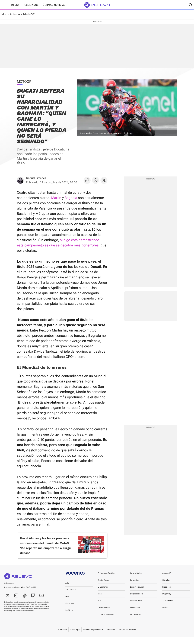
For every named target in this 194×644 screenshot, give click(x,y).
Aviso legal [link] (75, 637)
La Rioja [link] (69, 618)
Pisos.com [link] (167, 594)
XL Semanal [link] (168, 608)
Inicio (15, 5)
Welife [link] (165, 615)
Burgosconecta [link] (137, 601)
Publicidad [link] (111, 637)
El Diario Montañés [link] (106, 622)
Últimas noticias (54, 5)
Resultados (31, 5)
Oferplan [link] (166, 587)
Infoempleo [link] (135, 615)
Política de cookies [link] (127, 637)
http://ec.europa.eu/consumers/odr (21, 618)
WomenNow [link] (135, 622)
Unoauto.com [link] (136, 608)
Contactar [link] (63, 637)
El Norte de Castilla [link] (106, 581)
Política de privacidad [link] (93, 637)
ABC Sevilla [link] (71, 597)
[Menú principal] (4, 5)
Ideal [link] (100, 601)
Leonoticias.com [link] (137, 594)
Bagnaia (71, 198)
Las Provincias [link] (104, 615)
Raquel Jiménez (36, 178)
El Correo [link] (69, 611)
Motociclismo (11, 14)
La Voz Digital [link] (136, 581)
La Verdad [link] (135, 587)
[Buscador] (190, 5)
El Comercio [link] (103, 594)
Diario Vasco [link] (103, 587)
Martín (56, 198)
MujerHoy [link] (167, 601)
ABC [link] (67, 590)
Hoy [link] (67, 604)
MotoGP (29, 14)
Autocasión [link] (167, 581)
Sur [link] (99, 608)
